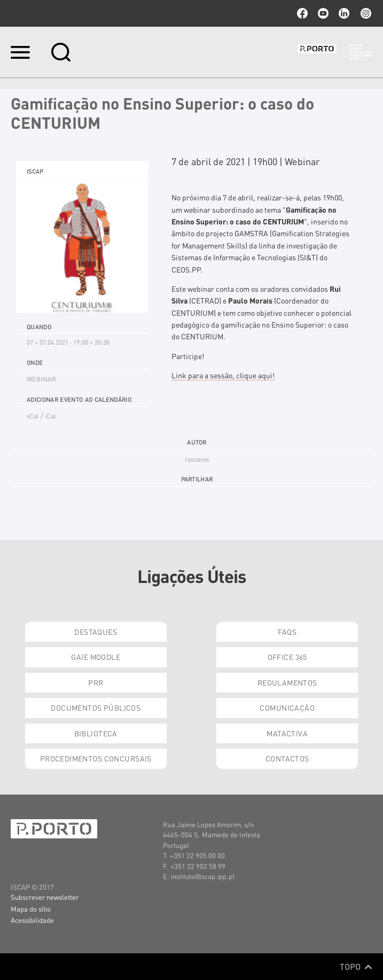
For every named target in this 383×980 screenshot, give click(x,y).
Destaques (96, 632)
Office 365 (287, 657)
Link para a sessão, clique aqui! (223, 375)
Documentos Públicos (96, 707)
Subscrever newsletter (45, 897)
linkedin (344, 13)
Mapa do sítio (31, 909)
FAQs (287, 632)
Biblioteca (96, 733)
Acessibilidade (32, 920)
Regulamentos (287, 682)
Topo (356, 967)
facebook (302, 13)
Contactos (287, 758)
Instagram (365, 13)
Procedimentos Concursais (96, 758)
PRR (96, 682)
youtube (323, 13)
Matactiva (287, 733)
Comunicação (287, 707)
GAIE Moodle (96, 657)
